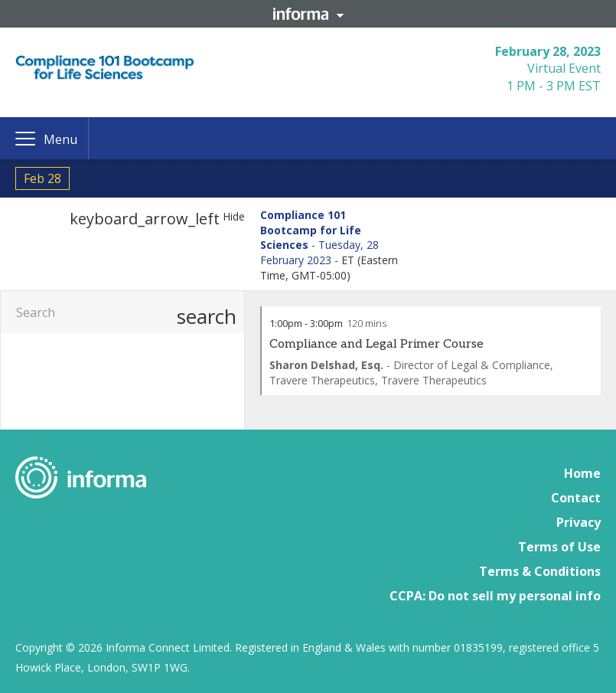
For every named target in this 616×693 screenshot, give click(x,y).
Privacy (579, 522)
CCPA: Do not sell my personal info (495, 596)
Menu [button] (60, 139)
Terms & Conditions (540, 571)
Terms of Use (559, 547)
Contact (576, 498)
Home (582, 473)
